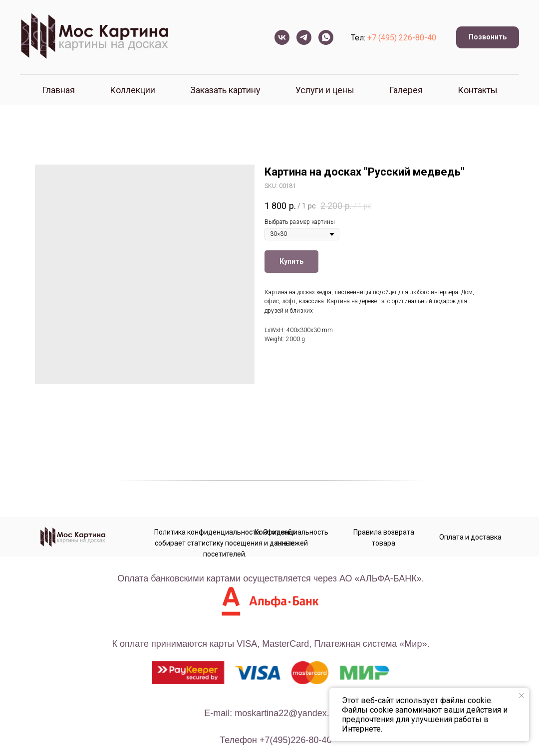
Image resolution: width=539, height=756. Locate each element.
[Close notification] (522, 696)
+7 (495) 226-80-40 (402, 38)
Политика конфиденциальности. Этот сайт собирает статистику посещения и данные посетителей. (225, 543)
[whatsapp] (326, 37)
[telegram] (304, 37)
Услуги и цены (325, 90)
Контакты (478, 90)
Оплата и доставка (470, 537)
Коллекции (133, 90)
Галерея (406, 90)
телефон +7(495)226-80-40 (275, 740)
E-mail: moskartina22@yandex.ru (270, 713)
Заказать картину (225, 90)
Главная (58, 90)
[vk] (282, 37)
